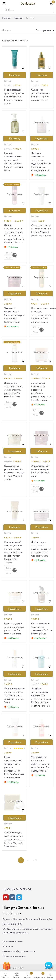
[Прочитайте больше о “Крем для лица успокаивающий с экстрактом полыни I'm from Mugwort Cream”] (15, 451)
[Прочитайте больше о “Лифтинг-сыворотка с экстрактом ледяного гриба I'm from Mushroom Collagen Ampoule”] (42, 139)
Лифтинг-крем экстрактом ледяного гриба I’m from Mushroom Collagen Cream (41, 549)
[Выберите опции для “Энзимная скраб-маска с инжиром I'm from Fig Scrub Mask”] (42, 451)
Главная (6, 18)
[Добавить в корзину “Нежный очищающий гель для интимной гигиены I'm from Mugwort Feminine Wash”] (15, 139)
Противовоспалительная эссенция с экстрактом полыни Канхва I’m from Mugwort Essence (42, 315)
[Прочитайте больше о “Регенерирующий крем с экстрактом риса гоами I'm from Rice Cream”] (15, 609)
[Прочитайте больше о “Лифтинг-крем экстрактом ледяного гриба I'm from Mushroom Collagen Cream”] (42, 527)
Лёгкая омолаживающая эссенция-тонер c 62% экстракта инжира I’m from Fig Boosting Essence (14, 234)
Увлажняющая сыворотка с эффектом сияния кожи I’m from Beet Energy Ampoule (41, 764)
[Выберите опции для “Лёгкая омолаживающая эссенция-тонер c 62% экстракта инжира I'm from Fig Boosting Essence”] (15, 211)
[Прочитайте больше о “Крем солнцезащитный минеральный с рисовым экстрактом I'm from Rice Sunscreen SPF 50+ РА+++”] (15, 742)
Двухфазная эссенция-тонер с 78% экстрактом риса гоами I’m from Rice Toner (13, 390)
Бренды (18, 18)
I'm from (8, 81)
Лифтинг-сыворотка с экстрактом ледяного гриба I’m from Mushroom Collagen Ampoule (41, 162)
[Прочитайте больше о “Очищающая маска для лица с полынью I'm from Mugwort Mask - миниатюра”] (42, 211)
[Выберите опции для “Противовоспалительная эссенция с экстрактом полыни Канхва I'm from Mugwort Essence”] (42, 293)
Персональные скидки (14, 956)
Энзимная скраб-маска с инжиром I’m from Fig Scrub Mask (40, 471)
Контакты (8, 946)
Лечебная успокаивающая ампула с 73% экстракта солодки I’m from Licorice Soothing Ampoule (41, 697)
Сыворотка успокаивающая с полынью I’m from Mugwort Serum (40, 95)
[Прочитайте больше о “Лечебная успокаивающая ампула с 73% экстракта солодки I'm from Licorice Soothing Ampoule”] (42, 674)
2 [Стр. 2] (28, 860)
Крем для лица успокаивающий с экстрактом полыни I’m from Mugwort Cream (14, 473)
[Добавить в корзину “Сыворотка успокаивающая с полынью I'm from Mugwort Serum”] (42, 75)
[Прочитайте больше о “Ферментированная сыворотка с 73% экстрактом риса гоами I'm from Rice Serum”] (15, 674)
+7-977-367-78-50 (17, 889)
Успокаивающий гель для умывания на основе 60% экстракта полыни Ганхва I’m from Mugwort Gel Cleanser (14, 552)
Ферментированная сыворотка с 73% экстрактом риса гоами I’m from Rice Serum (15, 695)
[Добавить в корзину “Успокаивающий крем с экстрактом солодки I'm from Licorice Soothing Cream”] (15, 75)
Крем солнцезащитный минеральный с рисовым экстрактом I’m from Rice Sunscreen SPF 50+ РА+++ (14, 767)
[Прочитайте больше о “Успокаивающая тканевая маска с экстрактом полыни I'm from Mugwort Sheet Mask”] (15, 818)
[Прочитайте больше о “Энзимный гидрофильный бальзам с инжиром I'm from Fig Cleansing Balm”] (15, 293)
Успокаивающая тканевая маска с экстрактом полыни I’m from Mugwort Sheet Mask (14, 839)
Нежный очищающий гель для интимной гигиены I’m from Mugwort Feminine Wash (13, 162)
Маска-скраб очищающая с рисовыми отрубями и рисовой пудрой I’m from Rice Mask (41, 391)
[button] (45, 30)
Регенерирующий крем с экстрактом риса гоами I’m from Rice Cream (14, 629)
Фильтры (6, 30)
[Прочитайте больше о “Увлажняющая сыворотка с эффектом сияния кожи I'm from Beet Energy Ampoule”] (42, 742)
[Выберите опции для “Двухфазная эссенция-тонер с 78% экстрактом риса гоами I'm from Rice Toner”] (15, 368)
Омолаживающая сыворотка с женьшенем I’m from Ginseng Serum (41, 629)
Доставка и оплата (13, 941)
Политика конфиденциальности (19, 951)
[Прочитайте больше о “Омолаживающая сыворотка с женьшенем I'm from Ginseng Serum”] (42, 609)
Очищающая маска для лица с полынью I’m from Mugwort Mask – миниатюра (41, 230)
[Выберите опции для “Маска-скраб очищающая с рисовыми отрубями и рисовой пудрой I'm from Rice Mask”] (42, 368)
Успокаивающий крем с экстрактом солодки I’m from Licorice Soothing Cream (14, 97)
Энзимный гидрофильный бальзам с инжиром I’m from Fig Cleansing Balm (14, 315)
